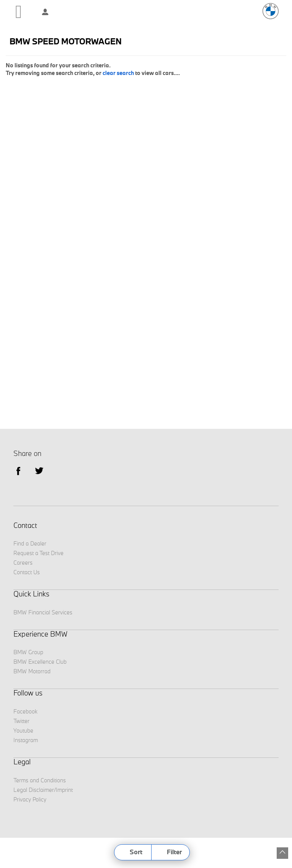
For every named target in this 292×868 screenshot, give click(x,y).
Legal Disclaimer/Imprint (43, 790)
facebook (18, 470)
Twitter (39, 470)
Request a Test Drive (38, 553)
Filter (174, 852)
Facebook (25, 711)
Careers (23, 563)
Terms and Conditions (40, 780)
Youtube (23, 730)
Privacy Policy (30, 799)
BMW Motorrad (32, 671)
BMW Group (28, 652)
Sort (136, 852)
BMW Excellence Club (40, 662)
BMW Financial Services (43, 612)
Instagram (26, 740)
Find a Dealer (30, 543)
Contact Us (27, 572)
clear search (118, 73)
